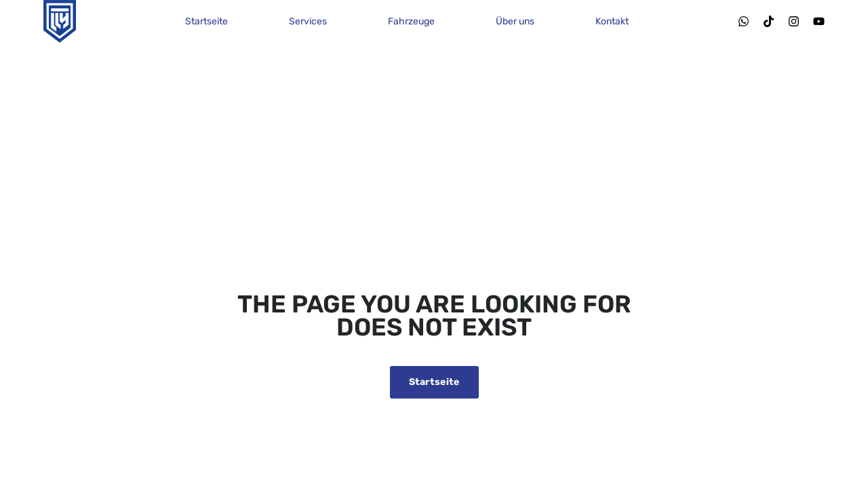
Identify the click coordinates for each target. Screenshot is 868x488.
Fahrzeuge (411, 21)
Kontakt (612, 21)
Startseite (206, 21)
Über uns (515, 21)
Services (308, 21)
